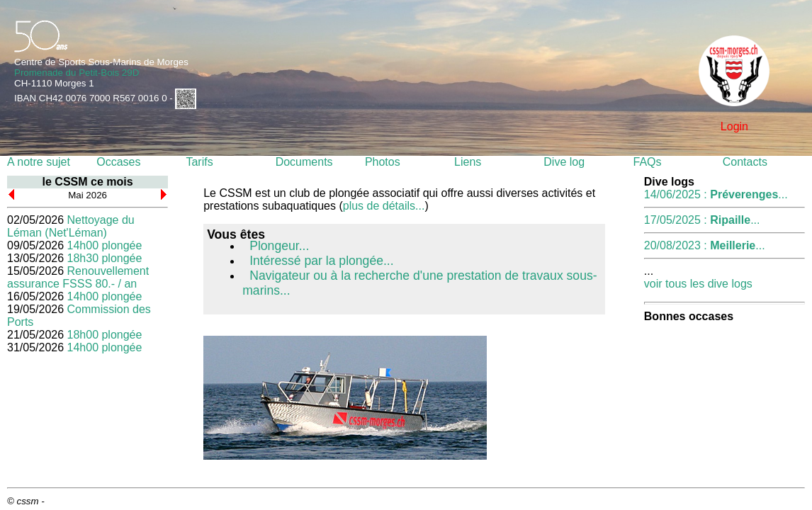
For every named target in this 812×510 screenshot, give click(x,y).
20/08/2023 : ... (705, 245)
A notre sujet (39, 162)
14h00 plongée (105, 245)
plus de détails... (384, 206)
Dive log (564, 162)
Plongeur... (279, 246)
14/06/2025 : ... (716, 194)
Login (734, 126)
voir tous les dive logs (698, 284)
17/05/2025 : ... (702, 220)
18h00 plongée (105, 335)
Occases (118, 162)
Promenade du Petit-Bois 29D (77, 73)
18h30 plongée (105, 258)
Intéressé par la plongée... (321, 261)
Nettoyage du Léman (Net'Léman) (71, 226)
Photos (383, 162)
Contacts (745, 162)
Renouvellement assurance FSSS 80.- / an (78, 277)
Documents (304, 162)
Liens (468, 162)
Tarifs (199, 162)
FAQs (648, 162)
